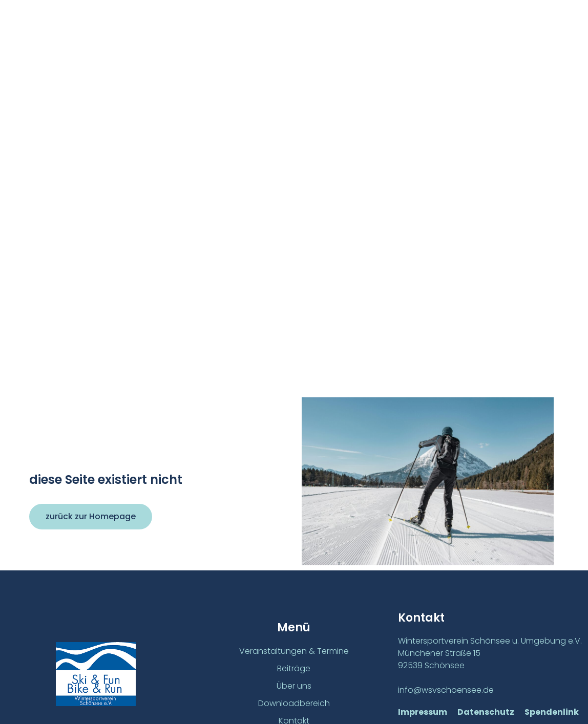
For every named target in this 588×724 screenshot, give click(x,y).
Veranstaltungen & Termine (294, 651)
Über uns (294, 686)
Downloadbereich (294, 703)
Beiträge (294, 668)
